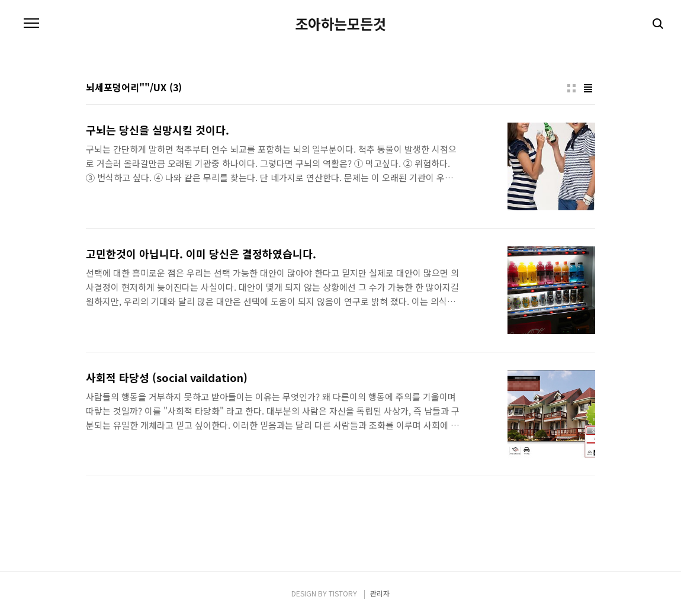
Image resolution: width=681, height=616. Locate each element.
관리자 (380, 593)
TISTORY (343, 593)
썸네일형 (571, 88)
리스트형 (588, 88)
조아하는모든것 (340, 24)
